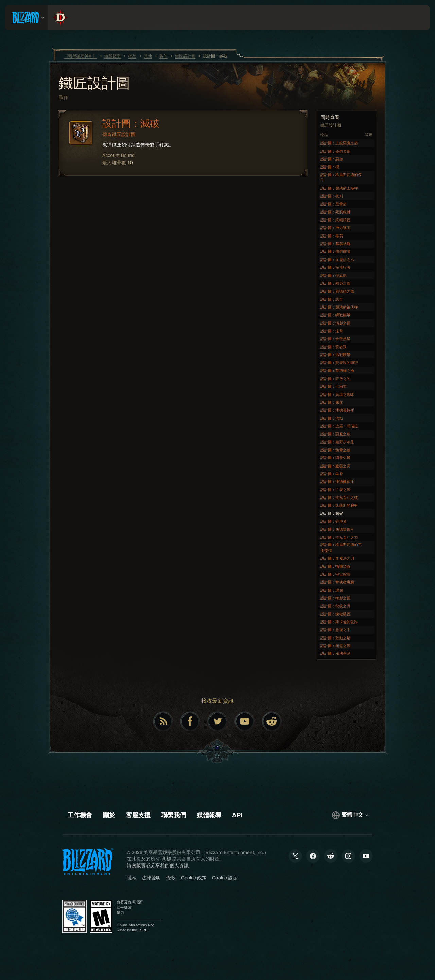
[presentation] (27, 18)
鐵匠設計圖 (94, 84)
